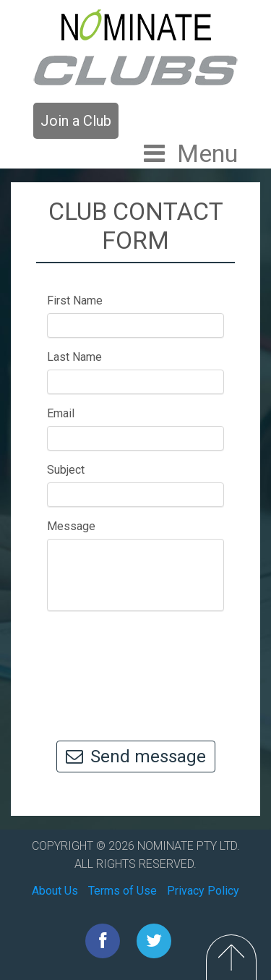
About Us (55, 891)
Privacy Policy (203, 891)
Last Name (74, 357)
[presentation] (146, 669)
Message (71, 526)
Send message (136, 757)
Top (231, 957)
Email (61, 413)
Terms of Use (122, 891)
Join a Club (76, 121)
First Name (75, 301)
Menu (207, 153)
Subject (66, 470)
